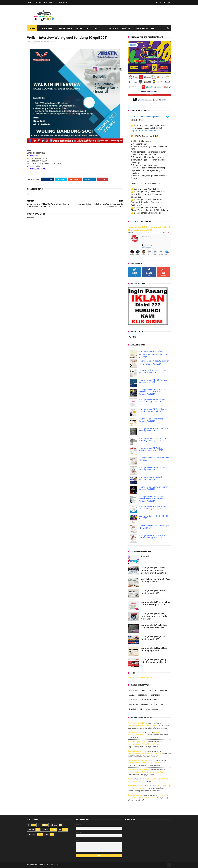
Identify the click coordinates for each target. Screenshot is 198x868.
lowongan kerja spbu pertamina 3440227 (148, 796)
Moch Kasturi (133, 732)
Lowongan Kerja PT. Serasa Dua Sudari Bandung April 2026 (152, 400)
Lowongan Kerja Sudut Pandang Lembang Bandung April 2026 (153, 439)
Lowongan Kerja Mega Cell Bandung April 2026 (150, 478)
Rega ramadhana (136, 795)
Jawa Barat (65, 28)
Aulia (130, 779)
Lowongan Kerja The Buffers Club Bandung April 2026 (153, 430)
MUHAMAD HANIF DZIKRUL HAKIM (141, 760)
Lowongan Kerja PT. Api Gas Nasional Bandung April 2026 (151, 449)
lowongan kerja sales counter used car (145, 772)
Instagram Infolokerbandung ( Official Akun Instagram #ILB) (149, 229)
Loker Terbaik (83, 28)
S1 (152, 704)
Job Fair (132, 695)
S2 (157, 704)
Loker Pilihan (46, 28)
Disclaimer (48, 3)
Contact (145, 556)
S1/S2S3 (98, 28)
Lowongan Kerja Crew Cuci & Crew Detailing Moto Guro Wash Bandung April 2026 (154, 392)
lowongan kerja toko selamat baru (143, 763)
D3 (156, 690)
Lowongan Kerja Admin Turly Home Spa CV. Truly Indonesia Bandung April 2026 (154, 354)
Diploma (112, 28)
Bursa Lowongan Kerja (138, 690)
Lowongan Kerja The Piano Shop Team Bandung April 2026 (153, 507)
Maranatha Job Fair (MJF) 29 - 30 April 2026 (153, 517)
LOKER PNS (133, 700)
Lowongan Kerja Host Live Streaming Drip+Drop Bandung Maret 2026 (155, 616)
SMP (141, 709)
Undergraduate (152, 709)
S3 (162, 704)
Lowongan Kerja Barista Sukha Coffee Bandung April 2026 (152, 537)
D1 (150, 690)
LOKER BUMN (155, 695)
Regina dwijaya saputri (138, 742)
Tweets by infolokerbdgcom (140, 678)
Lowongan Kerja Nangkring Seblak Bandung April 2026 (153, 661)
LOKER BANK (143, 695)
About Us (37, 3)
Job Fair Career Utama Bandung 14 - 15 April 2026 (154, 527)
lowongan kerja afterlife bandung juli (144, 753)
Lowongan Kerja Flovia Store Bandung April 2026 (151, 420)
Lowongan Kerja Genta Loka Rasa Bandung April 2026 (153, 469)
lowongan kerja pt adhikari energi (142, 725)
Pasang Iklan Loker (145, 28)
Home (29, 3)
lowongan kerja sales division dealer (144, 744)
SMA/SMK (126, 28)
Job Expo (163, 690)
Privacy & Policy (61, 3)
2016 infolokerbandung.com (49, 865)
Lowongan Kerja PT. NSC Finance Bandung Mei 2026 (153, 381)
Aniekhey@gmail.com (138, 723)
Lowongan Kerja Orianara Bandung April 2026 (154, 459)
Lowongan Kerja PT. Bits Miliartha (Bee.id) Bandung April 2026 (153, 410)
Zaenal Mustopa (135, 786)
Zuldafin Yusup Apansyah (139, 770)
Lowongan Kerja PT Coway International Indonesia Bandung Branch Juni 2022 (153, 570)
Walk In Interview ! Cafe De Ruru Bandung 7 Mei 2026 (153, 371)
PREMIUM (47, 42)
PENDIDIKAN (133, 704)
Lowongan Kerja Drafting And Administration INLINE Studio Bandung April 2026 (151, 499)
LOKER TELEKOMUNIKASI (149, 700)
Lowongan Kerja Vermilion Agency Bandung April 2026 (153, 488)
